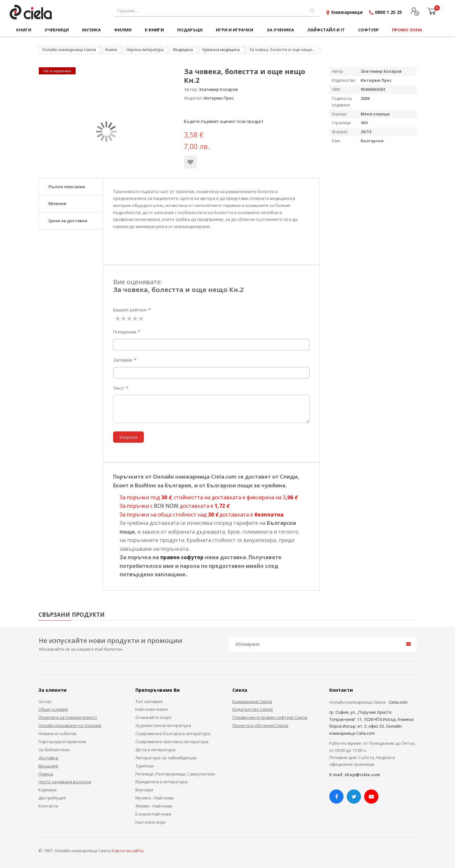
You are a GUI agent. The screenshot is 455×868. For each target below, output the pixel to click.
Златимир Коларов (218, 89)
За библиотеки (54, 750)
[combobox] (216, 11)
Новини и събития (57, 733)
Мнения (57, 203)
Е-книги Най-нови (153, 814)
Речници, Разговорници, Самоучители (175, 774)
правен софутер (182, 557)
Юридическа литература (161, 782)
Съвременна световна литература (172, 742)
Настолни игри (150, 822)
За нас (45, 701)
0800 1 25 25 (388, 12)
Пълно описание (67, 187)
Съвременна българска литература (173, 733)
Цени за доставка (68, 221)
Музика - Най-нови (155, 798)
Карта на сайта (128, 851)
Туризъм (144, 766)
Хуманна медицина (221, 50)
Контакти (48, 806)
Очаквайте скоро (153, 717)
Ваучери (144, 790)
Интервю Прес (219, 98)
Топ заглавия (149, 701)
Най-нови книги (152, 709)
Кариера (48, 790)
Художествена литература (163, 725)
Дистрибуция (52, 798)
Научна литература (145, 50)
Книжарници (347, 12)
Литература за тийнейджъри (166, 758)
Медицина (183, 50)
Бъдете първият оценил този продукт (224, 121)
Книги (111, 50)
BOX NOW (166, 506)
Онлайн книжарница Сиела (69, 50)
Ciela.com (398, 702)
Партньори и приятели (62, 742)
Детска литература (155, 750)
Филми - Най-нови (154, 806)
